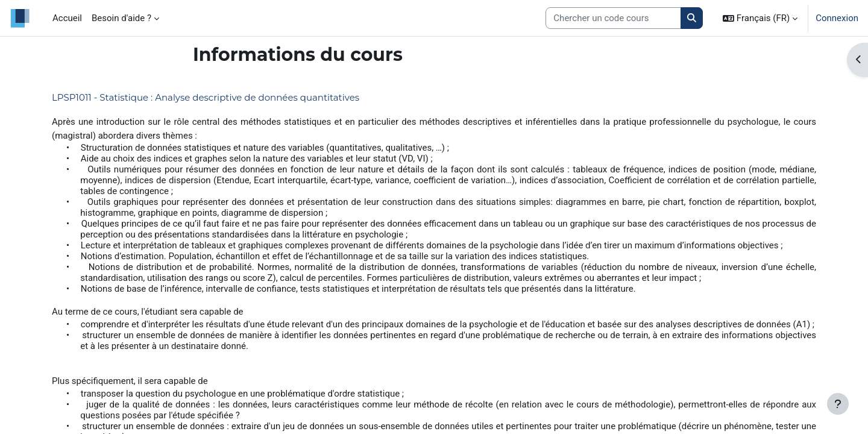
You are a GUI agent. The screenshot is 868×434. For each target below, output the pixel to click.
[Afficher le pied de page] (838, 404)
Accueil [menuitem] (67, 18)
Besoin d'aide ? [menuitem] (121, 18)
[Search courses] (613, 18)
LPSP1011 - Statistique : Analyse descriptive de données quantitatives (206, 97)
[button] (760, 18)
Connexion (837, 18)
